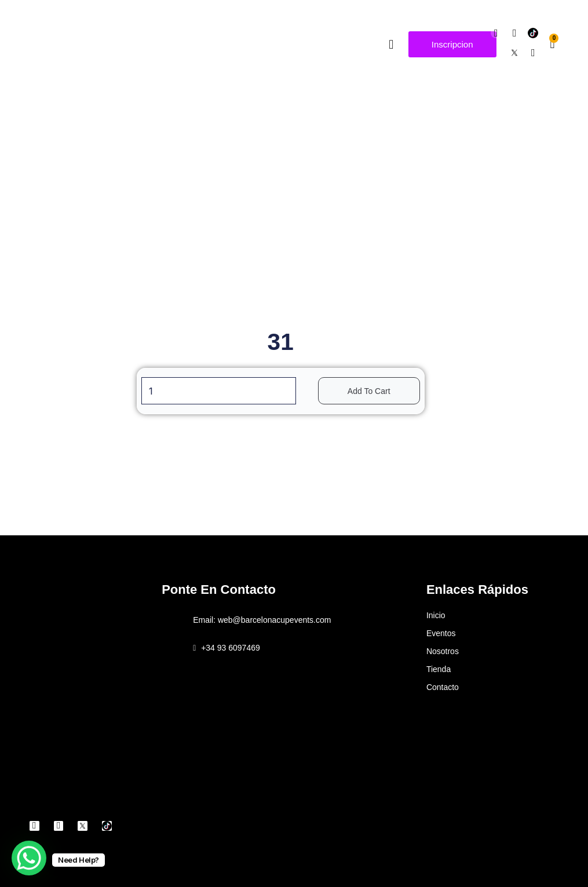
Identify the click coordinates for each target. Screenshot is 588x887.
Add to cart (375, 391)
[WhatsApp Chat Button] (29, 858)
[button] (391, 44)
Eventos (441, 633)
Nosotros (443, 651)
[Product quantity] (218, 391)
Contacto (443, 687)
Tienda (439, 669)
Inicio (436, 615)
